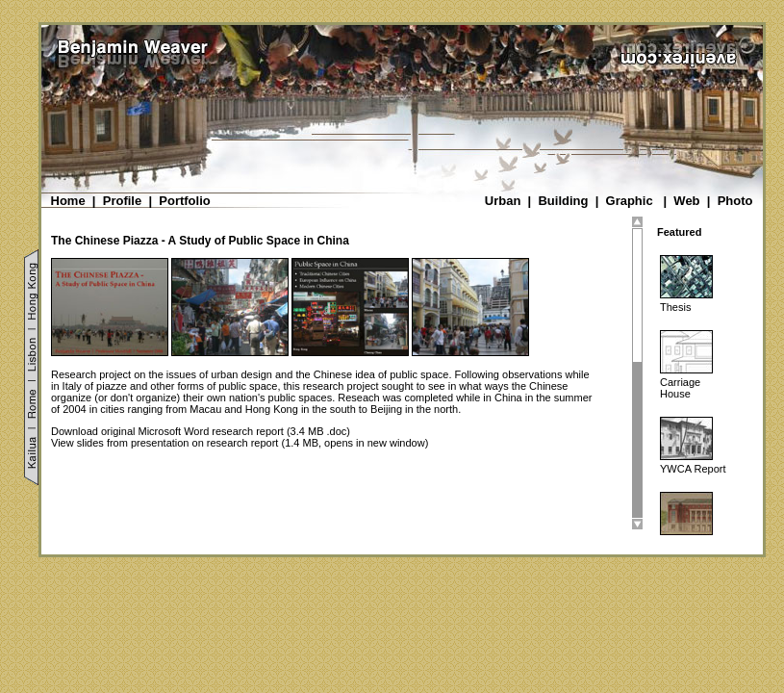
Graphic (630, 201)
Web (686, 201)
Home (68, 201)
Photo (735, 201)
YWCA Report (693, 469)
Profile (122, 201)
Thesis (675, 307)
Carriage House (680, 388)
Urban (503, 201)
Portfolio (184, 201)
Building (563, 201)
